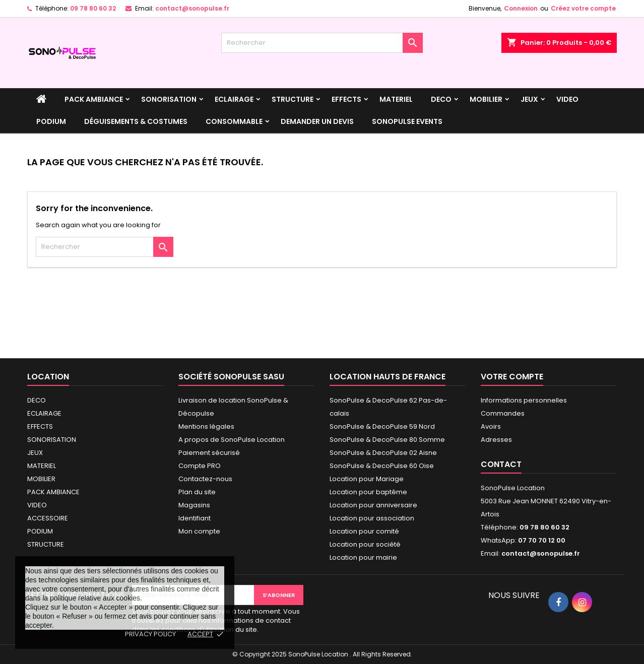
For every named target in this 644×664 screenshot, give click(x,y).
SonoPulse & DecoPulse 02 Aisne (383, 453)
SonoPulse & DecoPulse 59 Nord (382, 426)
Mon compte (199, 531)
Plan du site (197, 492)
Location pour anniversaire (373, 505)
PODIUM (51, 121)
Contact (501, 464)
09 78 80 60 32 (93, 8)
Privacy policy (150, 634)
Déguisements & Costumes (136, 121)
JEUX (529, 99)
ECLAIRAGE (234, 99)
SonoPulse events (407, 121)
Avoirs (491, 426)
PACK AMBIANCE (94, 99)
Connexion (521, 8)
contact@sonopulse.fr (192, 8)
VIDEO (567, 99)
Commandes (503, 413)
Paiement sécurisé (209, 453)
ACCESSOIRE (48, 518)
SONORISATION (169, 99)
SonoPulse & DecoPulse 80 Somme (387, 440)
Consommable (234, 121)
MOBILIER (486, 99)
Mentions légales (206, 426)
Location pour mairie (363, 557)
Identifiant (195, 518)
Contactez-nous (205, 479)
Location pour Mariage (367, 479)
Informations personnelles (524, 400)
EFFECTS (346, 99)
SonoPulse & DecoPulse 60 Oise (382, 466)
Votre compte (512, 377)
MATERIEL (396, 99)
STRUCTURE (293, 99)
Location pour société (365, 544)
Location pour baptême (368, 492)
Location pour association (372, 518)
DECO (441, 99)
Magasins (194, 505)
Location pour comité (364, 531)
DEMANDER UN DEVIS (317, 121)
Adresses (496, 440)
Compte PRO (200, 466)
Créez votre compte (583, 8)
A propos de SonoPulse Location (232, 440)
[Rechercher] (322, 43)
